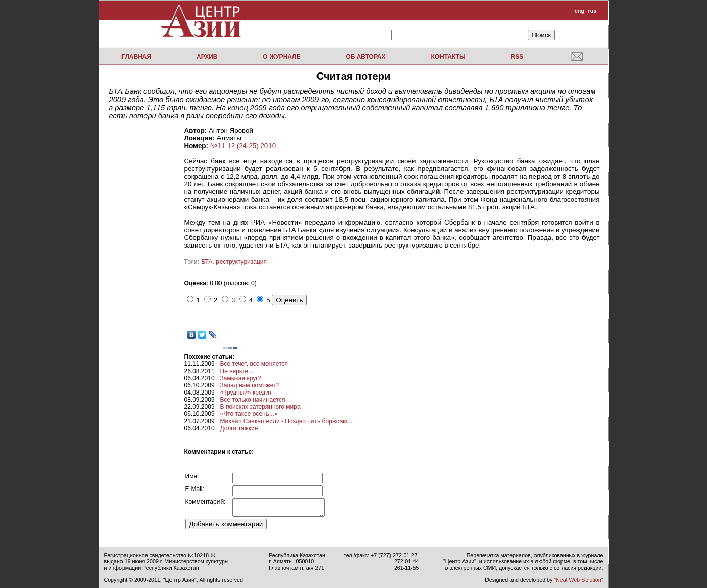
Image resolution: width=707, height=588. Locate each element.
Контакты (448, 57)
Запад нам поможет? (250, 385)
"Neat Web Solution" (578, 580)
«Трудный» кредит (246, 393)
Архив (207, 57)
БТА (207, 262)
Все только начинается (253, 400)
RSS (517, 57)
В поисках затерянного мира (260, 407)
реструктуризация (241, 262)
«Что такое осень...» (249, 414)
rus (592, 11)
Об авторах (365, 57)
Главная (136, 57)
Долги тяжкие (239, 428)
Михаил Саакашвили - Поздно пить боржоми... (286, 421)
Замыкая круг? (241, 378)
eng (580, 11)
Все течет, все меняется (254, 364)
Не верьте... (237, 371)
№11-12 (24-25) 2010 (243, 146)
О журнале (282, 57)
